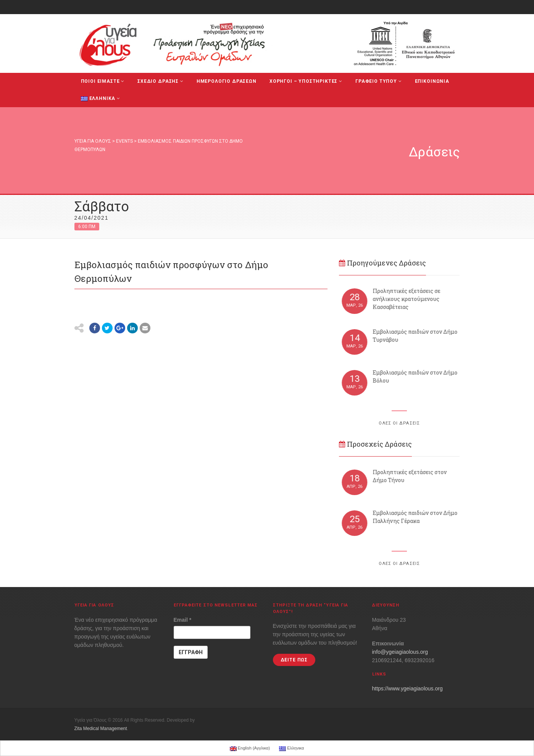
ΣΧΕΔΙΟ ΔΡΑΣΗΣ (161, 81)
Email (183, 620)
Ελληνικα (101, 98)
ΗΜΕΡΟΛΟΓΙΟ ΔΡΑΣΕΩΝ (227, 81)
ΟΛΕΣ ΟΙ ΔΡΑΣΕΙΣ (399, 423)
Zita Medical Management (101, 729)
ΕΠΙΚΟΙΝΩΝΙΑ (432, 81)
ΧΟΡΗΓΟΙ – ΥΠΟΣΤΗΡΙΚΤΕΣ (306, 81)
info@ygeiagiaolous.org (400, 652)
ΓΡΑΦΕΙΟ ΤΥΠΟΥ (379, 81)
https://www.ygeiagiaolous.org (407, 688)
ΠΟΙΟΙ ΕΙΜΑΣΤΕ (103, 81)
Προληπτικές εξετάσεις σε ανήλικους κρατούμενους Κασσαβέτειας (411, 299)
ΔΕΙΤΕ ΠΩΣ (294, 660)
